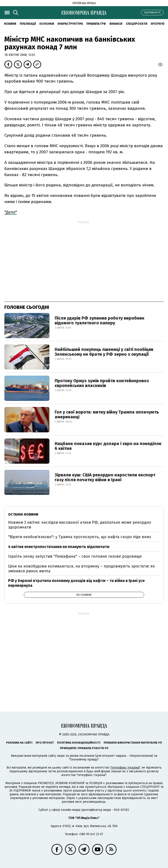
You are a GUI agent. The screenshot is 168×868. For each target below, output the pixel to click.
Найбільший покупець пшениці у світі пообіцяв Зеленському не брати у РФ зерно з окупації (104, 352)
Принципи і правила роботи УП (84, 748)
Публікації (28, 24)
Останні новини (23, 514)
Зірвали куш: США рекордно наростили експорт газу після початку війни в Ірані (105, 477)
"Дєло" (11, 212)
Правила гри (96, 24)
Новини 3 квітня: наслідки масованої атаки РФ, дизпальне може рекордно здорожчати (80, 525)
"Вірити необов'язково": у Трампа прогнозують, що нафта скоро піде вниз (80, 537)
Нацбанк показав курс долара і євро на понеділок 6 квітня (108, 446)
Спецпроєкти (136, 24)
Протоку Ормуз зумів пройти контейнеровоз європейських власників (102, 383)
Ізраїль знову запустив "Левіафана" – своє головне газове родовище (75, 556)
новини (10, 24)
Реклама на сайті (19, 743)
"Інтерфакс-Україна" (125, 768)
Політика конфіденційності (79, 743)
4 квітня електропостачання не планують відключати (59, 547)
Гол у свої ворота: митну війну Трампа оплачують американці (107, 414)
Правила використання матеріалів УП (133, 743)
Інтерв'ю (158, 24)
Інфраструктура (70, 24)
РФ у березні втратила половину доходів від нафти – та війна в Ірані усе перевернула (76, 583)
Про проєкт (45, 743)
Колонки (47, 24)
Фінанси (116, 24)
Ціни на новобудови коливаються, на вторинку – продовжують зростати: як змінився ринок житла (81, 569)
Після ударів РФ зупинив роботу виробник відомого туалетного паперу (100, 320)
